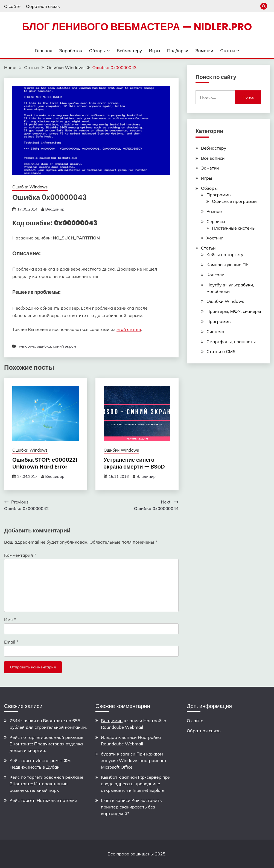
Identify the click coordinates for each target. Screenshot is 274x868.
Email (11, 642)
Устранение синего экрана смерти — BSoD (134, 463)
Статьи (228, 51)
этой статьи (129, 329)
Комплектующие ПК (228, 265)
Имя (10, 620)
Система (215, 331)
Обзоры (97, 51)
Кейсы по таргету (225, 254)
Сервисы (216, 221)
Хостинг (215, 238)
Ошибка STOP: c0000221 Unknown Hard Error (45, 463)
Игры (155, 51)
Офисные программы (235, 201)
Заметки (204, 51)
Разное (214, 211)
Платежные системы (234, 228)
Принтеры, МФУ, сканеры (234, 311)
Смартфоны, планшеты (231, 342)
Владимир (55, 209)
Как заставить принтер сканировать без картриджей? (131, 807)
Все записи (213, 158)
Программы (219, 195)
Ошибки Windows (30, 187)
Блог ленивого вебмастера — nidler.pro (137, 27)
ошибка (44, 346)
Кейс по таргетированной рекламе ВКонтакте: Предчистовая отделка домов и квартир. (46, 744)
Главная (44, 51)
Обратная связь (43, 6)
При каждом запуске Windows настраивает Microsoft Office (134, 760)
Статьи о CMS (221, 351)
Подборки (178, 51)
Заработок (71, 51)
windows (27, 346)
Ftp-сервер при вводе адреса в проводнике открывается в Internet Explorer (136, 784)
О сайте (12, 6)
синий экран (64, 346)
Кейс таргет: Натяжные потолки (43, 800)
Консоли (215, 275)
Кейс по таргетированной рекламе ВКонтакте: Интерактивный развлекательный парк (46, 784)
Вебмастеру (129, 51)
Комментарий (20, 555)
